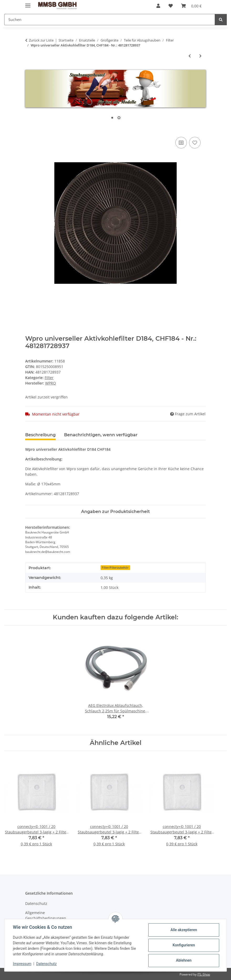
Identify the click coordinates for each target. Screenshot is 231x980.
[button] (158, 6)
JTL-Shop (204, 974)
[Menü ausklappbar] (28, 3)
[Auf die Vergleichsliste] (181, 143)
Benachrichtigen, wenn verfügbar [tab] (101, 435)
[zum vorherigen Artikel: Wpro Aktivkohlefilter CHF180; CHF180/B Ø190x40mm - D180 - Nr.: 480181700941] (190, 56)
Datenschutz (46, 964)
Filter (49, 378)
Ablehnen (184, 960)
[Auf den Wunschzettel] (195, 143)
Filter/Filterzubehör (115, 568)
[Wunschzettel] (171, 6)
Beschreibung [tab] (40, 435)
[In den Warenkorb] (29, 130)
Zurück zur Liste (41, 40)
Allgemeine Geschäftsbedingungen (46, 915)
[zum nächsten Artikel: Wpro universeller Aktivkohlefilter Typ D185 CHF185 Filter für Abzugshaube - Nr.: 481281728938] (200, 56)
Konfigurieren (184, 945)
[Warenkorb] (191, 6)
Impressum (22, 964)
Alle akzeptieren (184, 930)
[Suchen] (110, 20)
